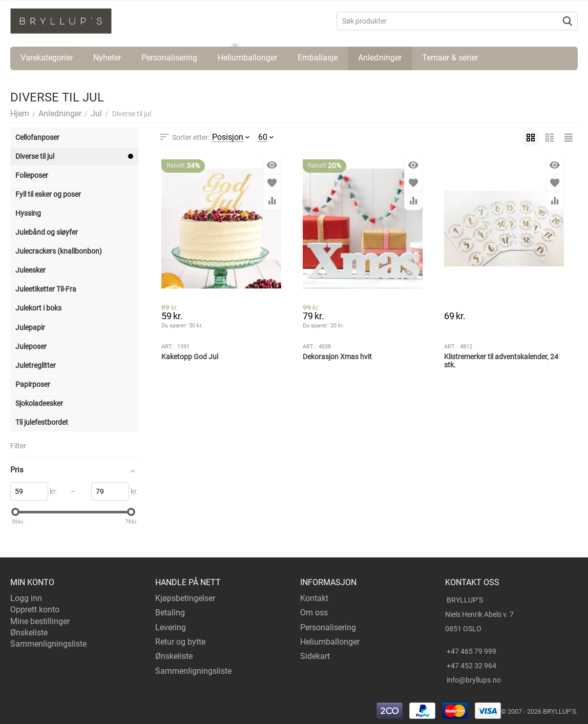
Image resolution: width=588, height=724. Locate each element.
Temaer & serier (450, 58)
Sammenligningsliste (48, 644)
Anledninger (380, 58)
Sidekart (315, 656)
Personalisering (169, 58)
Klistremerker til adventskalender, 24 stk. (501, 361)
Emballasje (318, 58)
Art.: (168, 347)
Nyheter (107, 58)
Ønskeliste (29, 633)
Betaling (170, 613)
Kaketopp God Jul (190, 357)
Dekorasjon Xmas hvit (337, 357)
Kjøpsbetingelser (185, 598)
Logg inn (26, 598)
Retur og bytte (180, 642)
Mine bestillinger (40, 621)
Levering (171, 627)
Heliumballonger (247, 58)
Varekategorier (47, 58)
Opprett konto (35, 609)
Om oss (314, 613)
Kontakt (314, 598)
